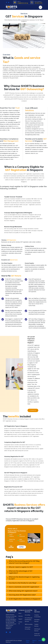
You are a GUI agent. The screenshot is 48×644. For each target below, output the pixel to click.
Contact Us (33, 410)
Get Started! (11, 547)
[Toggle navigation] (40, 7)
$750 (21, 547)
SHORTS (28, 113)
